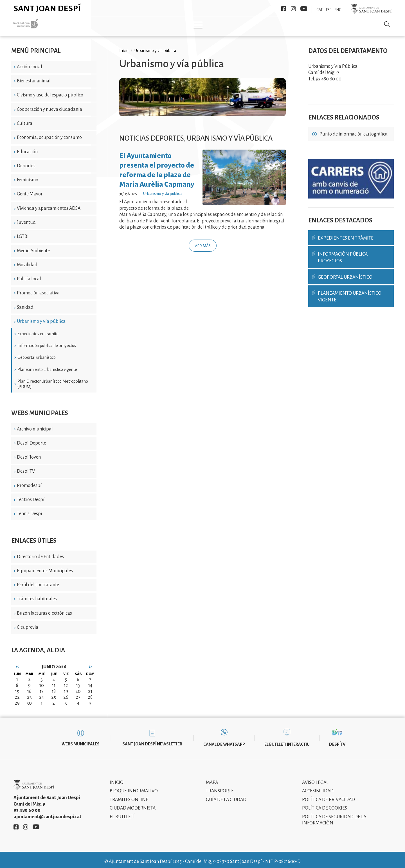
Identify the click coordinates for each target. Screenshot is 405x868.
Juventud (26, 218)
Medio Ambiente (33, 247)
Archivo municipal (35, 425)
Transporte (220, 787)
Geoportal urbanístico (37, 353)
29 (17, 699)
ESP (329, 10)
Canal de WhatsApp (224, 740)
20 (78, 687)
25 (54, 693)
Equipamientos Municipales (45, 567)
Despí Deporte (31, 439)
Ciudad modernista (133, 804)
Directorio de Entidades (40, 553)
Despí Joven (29, 453)
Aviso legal (315, 779)
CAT (319, 10)
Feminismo (28, 176)
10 (42, 681)
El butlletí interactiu (287, 740)
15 (17, 687)
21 (90, 687)
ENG (338, 10)
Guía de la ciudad (226, 796)
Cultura (25, 120)
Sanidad (25, 303)
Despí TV (26, 467)
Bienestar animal (34, 77)
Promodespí (29, 481)
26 (66, 693)
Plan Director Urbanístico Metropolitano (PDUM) (53, 380)
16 (29, 687)
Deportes (26, 162)
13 (78, 681)
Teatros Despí (31, 496)
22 (17, 693)
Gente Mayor (30, 190)
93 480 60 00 (27, 806)
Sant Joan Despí (47, 8)
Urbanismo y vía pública (41, 317)
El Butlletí (122, 813)
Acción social (30, 63)
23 (29, 693)
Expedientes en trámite (38, 330)
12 (66, 681)
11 (54, 681)
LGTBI (23, 233)
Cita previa (28, 623)
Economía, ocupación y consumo (49, 134)
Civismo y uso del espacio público (50, 91)
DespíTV (337, 740)
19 (66, 687)
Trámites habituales (37, 595)
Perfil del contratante (38, 581)
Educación (27, 148)
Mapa (212, 779)
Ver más (203, 242)
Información (256, 24)
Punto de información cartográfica (354, 130)
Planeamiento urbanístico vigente (47, 365)
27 (78, 693)
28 (90, 693)
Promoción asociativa (38, 289)
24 (41, 693)
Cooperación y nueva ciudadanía (49, 105)
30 (29, 699)
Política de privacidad (328, 796)
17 (42, 687)
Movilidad (27, 261)
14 (90, 681)
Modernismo (217, 24)
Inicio (86, 24)
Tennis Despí (30, 510)
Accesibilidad (318, 787)
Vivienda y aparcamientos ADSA (49, 204)
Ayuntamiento (147, 24)
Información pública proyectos (343, 254)
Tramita (182, 24)
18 (54, 687)
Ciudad (112, 24)
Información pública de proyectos (47, 342)
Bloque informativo (134, 787)
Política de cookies (325, 804)
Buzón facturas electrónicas (44, 609)
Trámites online (129, 796)
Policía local (29, 275)
